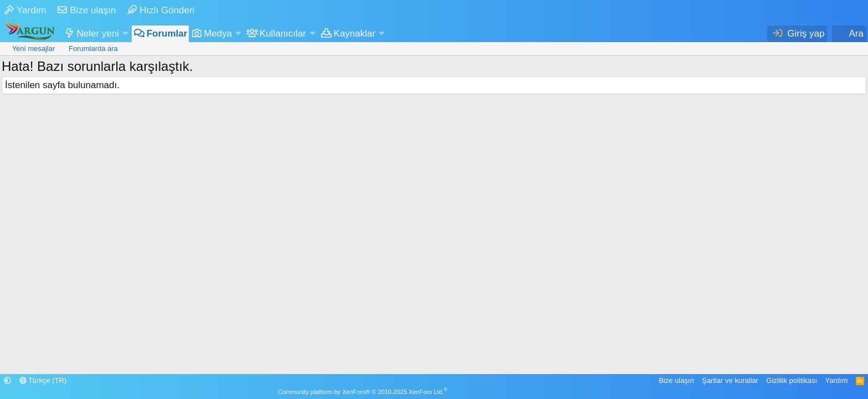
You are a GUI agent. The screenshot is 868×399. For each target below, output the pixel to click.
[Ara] (849, 34)
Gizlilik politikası (792, 380)
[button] (125, 34)
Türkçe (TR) (43, 380)
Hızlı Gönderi (161, 10)
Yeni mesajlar (34, 48)
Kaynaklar (355, 34)
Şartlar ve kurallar (730, 380)
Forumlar (167, 34)
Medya (218, 34)
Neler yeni (98, 34)
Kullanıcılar (283, 34)
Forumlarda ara (93, 48)
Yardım (25, 10)
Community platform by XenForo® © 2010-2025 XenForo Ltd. (363, 392)
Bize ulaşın (87, 10)
